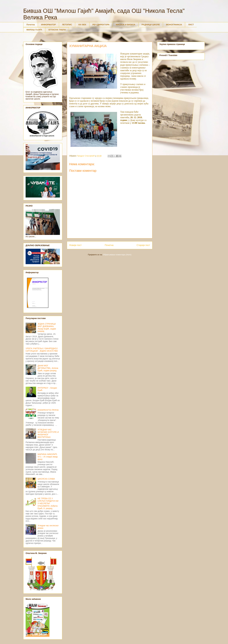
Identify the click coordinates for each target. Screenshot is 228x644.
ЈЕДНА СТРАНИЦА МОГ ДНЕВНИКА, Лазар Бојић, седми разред (47, 327)
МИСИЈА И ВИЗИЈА (126, 25)
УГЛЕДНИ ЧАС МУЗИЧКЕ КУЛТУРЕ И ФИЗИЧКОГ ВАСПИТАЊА (48, 433)
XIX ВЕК (82, 25)
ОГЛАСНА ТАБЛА (57, 30)
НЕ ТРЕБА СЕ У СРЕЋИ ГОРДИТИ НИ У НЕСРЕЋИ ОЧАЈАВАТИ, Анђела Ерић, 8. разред (48, 503)
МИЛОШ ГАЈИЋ (34, 30)
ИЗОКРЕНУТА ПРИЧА (48, 410)
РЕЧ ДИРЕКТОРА (101, 25)
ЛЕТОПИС (67, 25)
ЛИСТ (191, 25)
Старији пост (143, 245)
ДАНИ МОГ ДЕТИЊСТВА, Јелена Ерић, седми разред (48, 368)
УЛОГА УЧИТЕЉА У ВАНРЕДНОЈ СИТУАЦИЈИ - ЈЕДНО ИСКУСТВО (42, 350)
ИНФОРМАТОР (48, 25)
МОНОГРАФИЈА (174, 25)
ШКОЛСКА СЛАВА (46, 479)
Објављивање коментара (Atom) (117, 255)
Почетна (31, 25)
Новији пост (75, 245)
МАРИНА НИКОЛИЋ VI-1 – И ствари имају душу (48, 457)
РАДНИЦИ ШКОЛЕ (151, 25)
